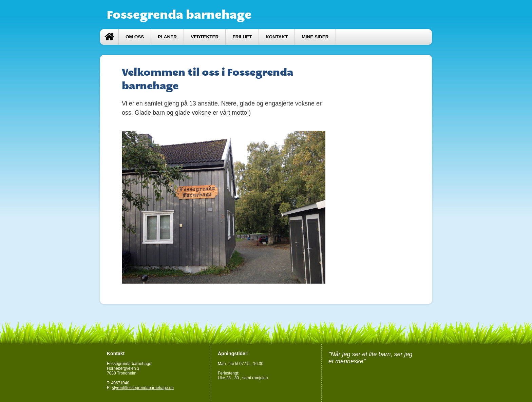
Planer (167, 37)
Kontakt (277, 37)
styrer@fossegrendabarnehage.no (143, 388)
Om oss (135, 37)
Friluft (242, 37)
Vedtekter (205, 37)
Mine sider (315, 37)
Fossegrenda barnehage (179, 15)
